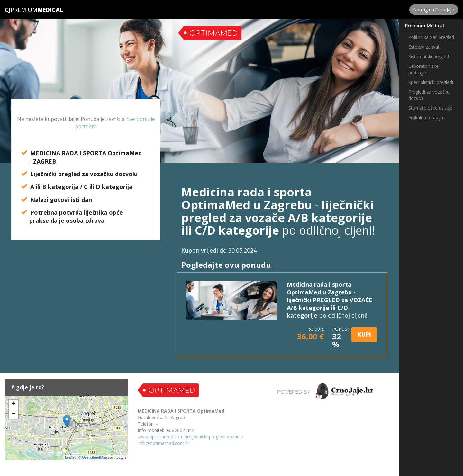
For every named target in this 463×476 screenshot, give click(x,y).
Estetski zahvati (424, 47)
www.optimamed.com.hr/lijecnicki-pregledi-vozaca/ (191, 437)
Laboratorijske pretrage (423, 69)
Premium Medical (425, 26)
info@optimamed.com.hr (163, 443)
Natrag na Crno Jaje (434, 9)
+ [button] (14, 404)
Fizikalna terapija (426, 117)
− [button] (14, 414)
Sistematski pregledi (429, 56)
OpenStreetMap (95, 457)
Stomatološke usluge (430, 108)
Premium (21, 10)
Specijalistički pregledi (431, 82)
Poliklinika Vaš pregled (431, 37)
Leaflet (70, 457)
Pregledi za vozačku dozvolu (429, 95)
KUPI (364, 334)
